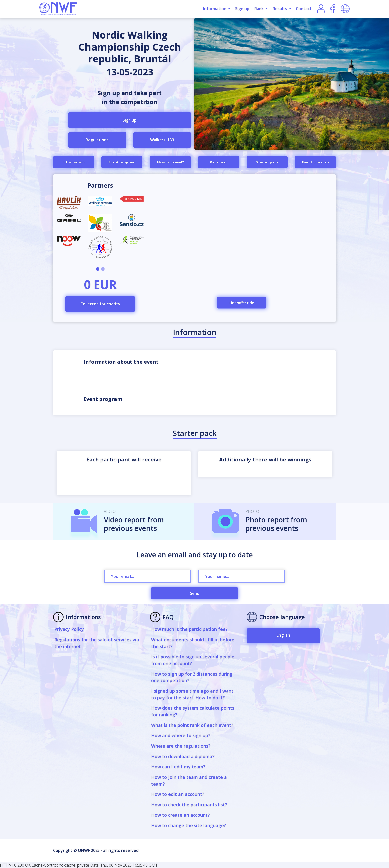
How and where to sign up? (181, 735)
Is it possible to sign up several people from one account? (193, 660)
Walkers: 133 (162, 140)
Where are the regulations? (181, 746)
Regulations (97, 140)
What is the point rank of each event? (192, 725)
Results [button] (280, 9)
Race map (219, 162)
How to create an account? (180, 815)
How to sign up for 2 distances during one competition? (192, 677)
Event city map (316, 162)
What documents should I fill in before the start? (193, 643)
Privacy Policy (69, 629)
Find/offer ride (242, 303)
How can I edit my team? (178, 767)
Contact (304, 9)
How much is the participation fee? (189, 629)
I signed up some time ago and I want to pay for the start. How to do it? (192, 694)
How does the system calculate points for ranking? (193, 711)
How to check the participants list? (189, 805)
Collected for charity (100, 304)
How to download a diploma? (183, 756)
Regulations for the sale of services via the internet (97, 643)
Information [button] (215, 9)
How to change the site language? (189, 825)
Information (74, 162)
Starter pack (267, 162)
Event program (122, 162)
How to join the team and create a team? (189, 780)
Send (195, 593)
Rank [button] (259, 9)
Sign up (242, 9)
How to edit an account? (178, 794)
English (283, 635)
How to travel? (170, 162)
